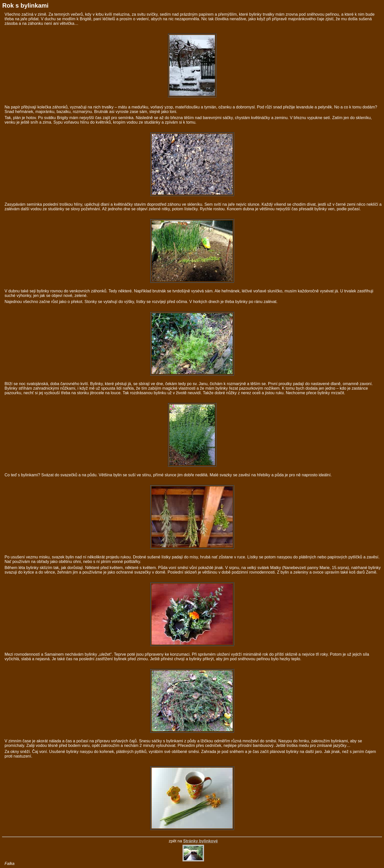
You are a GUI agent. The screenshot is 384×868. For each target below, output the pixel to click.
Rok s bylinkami (25, 5)
